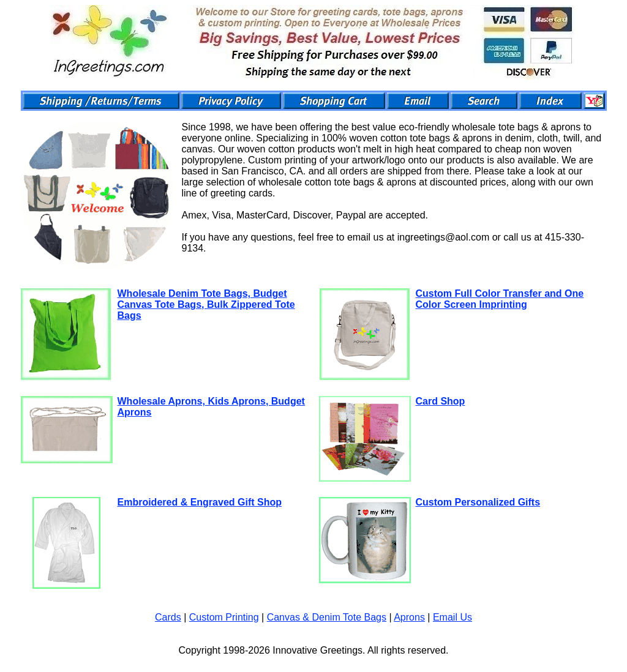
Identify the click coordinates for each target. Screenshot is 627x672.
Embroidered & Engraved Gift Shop (200, 502)
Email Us (452, 617)
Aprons (409, 617)
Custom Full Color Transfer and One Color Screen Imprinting (500, 299)
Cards (168, 617)
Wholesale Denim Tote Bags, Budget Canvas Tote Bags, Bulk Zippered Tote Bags (206, 304)
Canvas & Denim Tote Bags (327, 617)
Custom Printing (224, 617)
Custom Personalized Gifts (478, 502)
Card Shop (441, 401)
